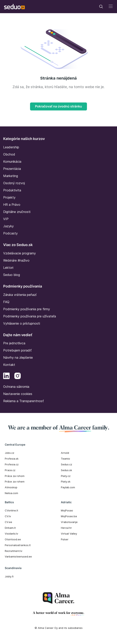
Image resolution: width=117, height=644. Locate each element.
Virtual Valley (69, 534)
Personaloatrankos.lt (18, 545)
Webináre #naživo (16, 260)
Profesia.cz (12, 464)
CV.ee (8, 522)
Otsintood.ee (13, 539)
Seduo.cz (66, 464)
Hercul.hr (66, 528)
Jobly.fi (9, 576)
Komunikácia (12, 161)
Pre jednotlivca (14, 343)
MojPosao (67, 510)
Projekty (9, 197)
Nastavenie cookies (18, 394)
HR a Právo (12, 205)
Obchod (9, 154)
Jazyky (8, 226)
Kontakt (9, 365)
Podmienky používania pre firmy (27, 309)
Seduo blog (12, 275)
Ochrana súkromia (16, 387)
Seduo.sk (66, 470)
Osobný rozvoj (14, 183)
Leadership (11, 147)
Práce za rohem (15, 482)
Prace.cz (10, 470)
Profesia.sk (12, 459)
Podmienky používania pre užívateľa (30, 316)
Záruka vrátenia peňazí (20, 295)
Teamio (65, 459)
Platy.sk (66, 482)
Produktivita (12, 190)
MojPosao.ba (69, 516)
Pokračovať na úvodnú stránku (58, 106)
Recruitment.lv (14, 551)
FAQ (6, 302)
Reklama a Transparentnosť (23, 401)
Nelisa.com (11, 493)
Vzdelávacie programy (19, 253)
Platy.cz (66, 476)
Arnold (65, 453)
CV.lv (8, 516)
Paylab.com (68, 487)
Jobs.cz (9, 453)
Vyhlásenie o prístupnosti (22, 323)
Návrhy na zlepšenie (18, 357)
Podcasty (10, 233)
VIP (6, 219)
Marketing (11, 176)
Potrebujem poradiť (17, 350)
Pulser (65, 539)
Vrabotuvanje (69, 522)
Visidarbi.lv (11, 534)
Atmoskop (11, 487)
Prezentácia (12, 169)
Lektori (8, 268)
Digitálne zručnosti (17, 212)
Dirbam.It (10, 528)
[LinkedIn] (6, 376)
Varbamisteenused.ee (18, 556)
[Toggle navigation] (101, 7)
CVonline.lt (11, 510)
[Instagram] (18, 376)
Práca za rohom (15, 476)
